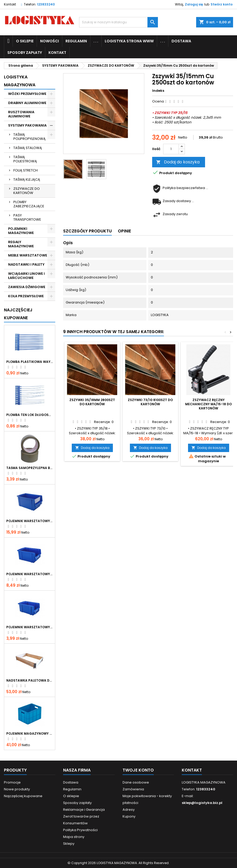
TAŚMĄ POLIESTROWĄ (25, 159)
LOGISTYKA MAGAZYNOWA (20, 81)
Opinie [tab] (124, 231)
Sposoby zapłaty (25, 53)
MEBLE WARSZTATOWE (28, 255)
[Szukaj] (119, 22)
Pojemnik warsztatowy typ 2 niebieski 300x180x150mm (30, 521)
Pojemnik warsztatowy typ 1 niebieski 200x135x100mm (30, 574)
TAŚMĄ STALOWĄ (28, 148)
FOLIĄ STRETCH (26, 170)
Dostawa (181, 41)
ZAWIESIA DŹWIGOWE (27, 287)
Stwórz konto (222, 4)
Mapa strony (74, 837)
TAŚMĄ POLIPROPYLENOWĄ (29, 137)
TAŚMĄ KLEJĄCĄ (27, 179)
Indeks (158, 91)
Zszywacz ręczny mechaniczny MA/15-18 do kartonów (208, 404)
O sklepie (25, 41)
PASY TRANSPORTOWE (27, 217)
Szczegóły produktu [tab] (87, 231)
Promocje (12, 782)
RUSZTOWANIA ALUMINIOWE (21, 114)
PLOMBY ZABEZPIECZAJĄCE (29, 204)
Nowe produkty (17, 789)
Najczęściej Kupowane (18, 314)
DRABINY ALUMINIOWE (27, 103)
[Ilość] (171, 149)
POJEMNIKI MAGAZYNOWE (21, 231)
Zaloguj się (194, 4)
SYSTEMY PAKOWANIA (27, 125)
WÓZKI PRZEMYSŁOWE (27, 94)
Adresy (129, 810)
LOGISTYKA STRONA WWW (129, 41)
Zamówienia (133, 789)
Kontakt (10, 4)
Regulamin (76, 41)
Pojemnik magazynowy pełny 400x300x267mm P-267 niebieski (30, 734)
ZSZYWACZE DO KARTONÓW (27, 191)
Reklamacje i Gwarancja (84, 810)
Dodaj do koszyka (178, 162)
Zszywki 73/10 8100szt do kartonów (150, 402)
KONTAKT (57, 53)
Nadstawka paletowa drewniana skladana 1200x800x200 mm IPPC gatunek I (30, 681)
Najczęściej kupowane (23, 796)
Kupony (129, 816)
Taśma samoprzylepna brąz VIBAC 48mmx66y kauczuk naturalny (30, 468)
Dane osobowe (136, 782)
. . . (96, 41)
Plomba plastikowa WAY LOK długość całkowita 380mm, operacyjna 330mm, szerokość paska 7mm (30, 362)
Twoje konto (138, 770)
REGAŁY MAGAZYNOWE (21, 244)
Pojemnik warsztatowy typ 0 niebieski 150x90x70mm (30, 627)
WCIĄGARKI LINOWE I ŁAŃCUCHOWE (26, 276)
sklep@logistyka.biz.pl (202, 803)
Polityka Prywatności (80, 830)
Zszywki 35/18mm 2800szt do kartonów (92, 402)
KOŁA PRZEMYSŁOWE (26, 296)
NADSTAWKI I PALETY (26, 264)
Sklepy (69, 844)
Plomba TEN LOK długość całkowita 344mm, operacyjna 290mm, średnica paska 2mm (30, 415)
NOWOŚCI (49, 41)
